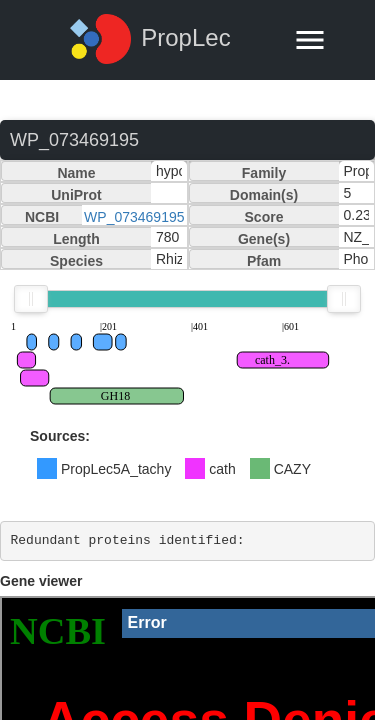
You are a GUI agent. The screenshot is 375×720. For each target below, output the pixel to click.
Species (76, 261)
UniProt (76, 195)
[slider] (31, 299)
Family (264, 173)
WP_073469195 (134, 217)
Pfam (264, 261)
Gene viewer (41, 581)
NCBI (42, 217)
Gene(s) (264, 239)
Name (76, 173)
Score (264, 217)
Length (76, 239)
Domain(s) (264, 195)
